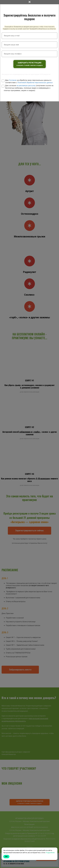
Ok (6, 857)
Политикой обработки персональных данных (35, 83)
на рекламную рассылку (26, 86)
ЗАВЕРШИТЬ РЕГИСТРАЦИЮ (30, 64)
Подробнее (50, 853)
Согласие (13, 80)
